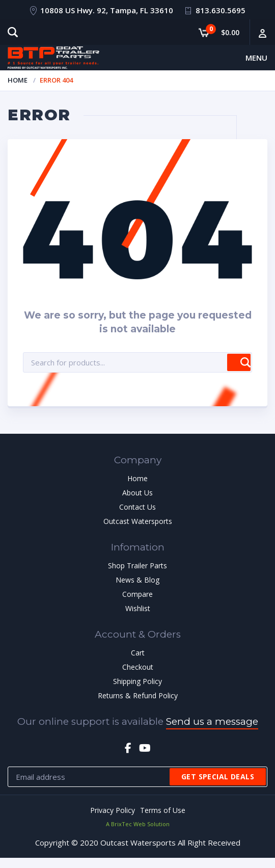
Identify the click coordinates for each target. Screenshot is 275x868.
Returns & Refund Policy (138, 695)
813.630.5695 (221, 10)
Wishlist (138, 608)
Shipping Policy (137, 681)
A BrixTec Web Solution (138, 824)
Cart (138, 653)
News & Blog (137, 580)
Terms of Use (163, 810)
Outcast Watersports (138, 521)
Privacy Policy (113, 810)
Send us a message (212, 721)
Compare (137, 594)
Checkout (138, 667)
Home (18, 80)
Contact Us (137, 507)
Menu (256, 58)
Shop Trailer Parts (137, 565)
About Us (137, 493)
